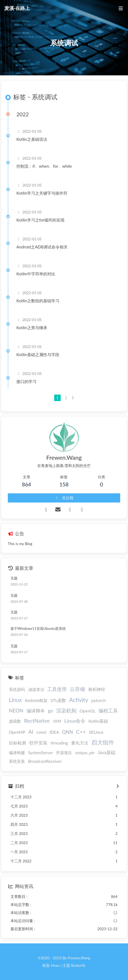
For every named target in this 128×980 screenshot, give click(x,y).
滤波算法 (36, 689)
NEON (16, 710)
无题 (14, 578)
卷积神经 (97, 689)
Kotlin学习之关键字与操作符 (42, 193)
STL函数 (58, 700)
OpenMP (17, 732)
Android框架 (36, 700)
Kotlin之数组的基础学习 (38, 301)
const (41, 732)
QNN (67, 732)
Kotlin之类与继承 (32, 328)
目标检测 (17, 743)
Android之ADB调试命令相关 (42, 247)
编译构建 (17, 753)
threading (59, 743)
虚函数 (15, 721)
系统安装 (17, 761)
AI (31, 732)
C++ (81, 732)
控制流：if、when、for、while (44, 166)
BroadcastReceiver (45, 761)
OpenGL (88, 711)
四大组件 (103, 742)
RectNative (37, 721)
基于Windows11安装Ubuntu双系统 (38, 628)
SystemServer (41, 753)
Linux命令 (75, 721)
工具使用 (57, 689)
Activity (79, 700)
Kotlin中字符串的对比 (36, 274)
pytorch (98, 700)
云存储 (77, 689)
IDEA (54, 732)
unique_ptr (85, 753)
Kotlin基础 (98, 721)
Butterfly (78, 965)
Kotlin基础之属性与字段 (38, 354)
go (50, 711)
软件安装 (38, 743)
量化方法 (80, 743)
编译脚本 (36, 711)
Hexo (55, 965)
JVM (57, 721)
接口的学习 (26, 381)
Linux (15, 700)
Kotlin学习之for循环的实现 (40, 220)
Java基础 (107, 753)
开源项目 (64, 753)
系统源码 (17, 689)
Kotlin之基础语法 (32, 139)
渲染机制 (66, 710)
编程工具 (108, 711)
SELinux (96, 732)
